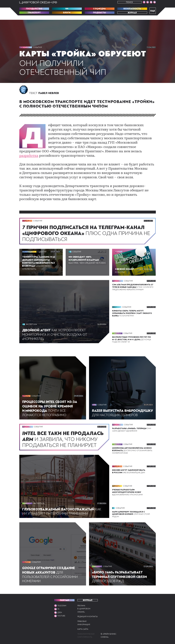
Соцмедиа (99, 9)
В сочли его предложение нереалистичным (133, 282)
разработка (82, 151)
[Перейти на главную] (38, 2)
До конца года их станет (134, 334)
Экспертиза (32, 319)
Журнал (132, 13)
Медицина (117, 485)
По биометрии (132, 308)
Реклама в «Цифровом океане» (84, 606)
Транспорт (34, 13)
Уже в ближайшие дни (129, 469)
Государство (34, 9)
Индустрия (118, 276)
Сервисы (27, 563)
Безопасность (132, 9)
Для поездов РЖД (121, 578)
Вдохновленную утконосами (128, 492)
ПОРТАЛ (64, 597)
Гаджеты (27, 391)
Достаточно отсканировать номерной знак (133, 447)
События (38, 47)
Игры (94, 396)
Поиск (129, 2)
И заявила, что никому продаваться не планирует (64, 437)
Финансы (117, 302)
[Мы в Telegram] (144, 2)
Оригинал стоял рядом (131, 515)
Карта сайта (83, 629)
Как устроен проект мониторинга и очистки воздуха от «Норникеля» (56, 330)
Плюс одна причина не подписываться (86, 228)
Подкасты (99, 13)
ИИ (67, 9)
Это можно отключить (40, 258)
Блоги (67, 13)
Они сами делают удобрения (132, 425)
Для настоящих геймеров (121, 406)
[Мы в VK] (148, 2)
